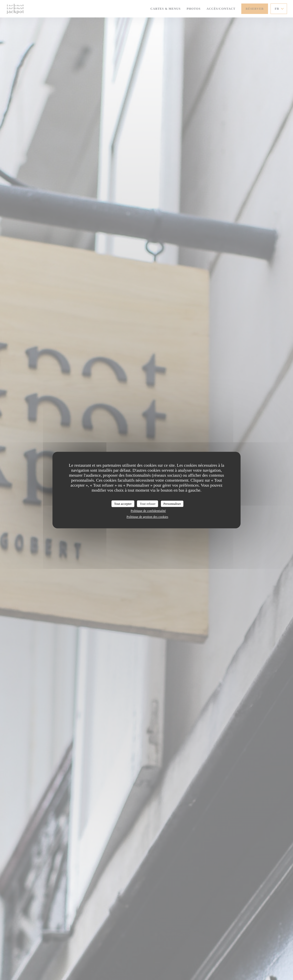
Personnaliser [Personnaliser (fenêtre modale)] (172, 504)
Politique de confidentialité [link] (148, 511)
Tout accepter (123, 504)
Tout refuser (148, 504)
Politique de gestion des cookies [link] (147, 517)
